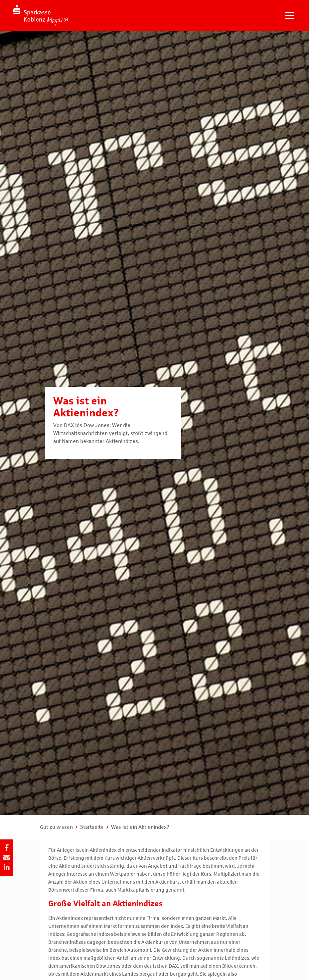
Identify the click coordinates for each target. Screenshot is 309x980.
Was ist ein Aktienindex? (140, 827)
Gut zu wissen (56, 827)
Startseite (92, 827)
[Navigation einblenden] (290, 16)
